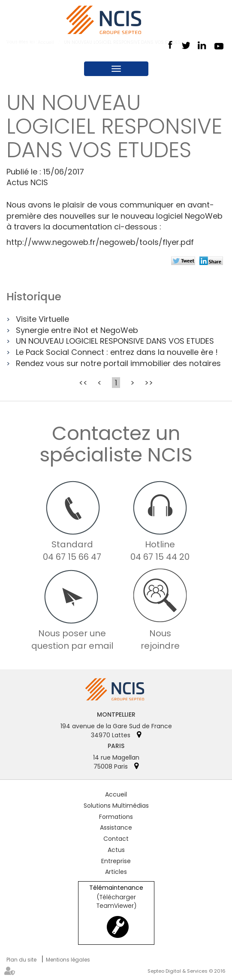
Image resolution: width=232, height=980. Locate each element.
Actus (116, 850)
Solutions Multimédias (116, 806)
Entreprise (116, 861)
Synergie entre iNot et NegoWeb (77, 330)
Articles (116, 872)
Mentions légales (68, 960)
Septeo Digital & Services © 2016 (187, 971)
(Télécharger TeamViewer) (116, 901)
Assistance (116, 827)
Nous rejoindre (160, 640)
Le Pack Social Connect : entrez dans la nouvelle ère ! (117, 352)
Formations (116, 817)
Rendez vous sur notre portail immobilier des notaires (118, 363)
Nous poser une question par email (72, 640)
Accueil (116, 794)
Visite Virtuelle (42, 319)
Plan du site (21, 960)
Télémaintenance (116, 888)
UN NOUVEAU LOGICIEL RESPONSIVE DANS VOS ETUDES (115, 341)
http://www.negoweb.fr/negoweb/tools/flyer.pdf (100, 242)
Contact (116, 839)
